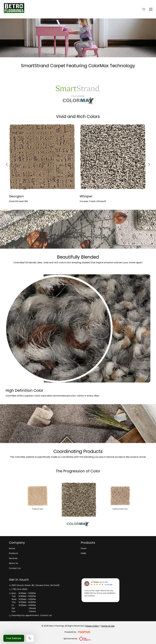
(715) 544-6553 (19, 589)
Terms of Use (108, 626)
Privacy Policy (92, 626)
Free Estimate (14, 638)
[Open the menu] (151, 9)
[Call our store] (30, 638)
